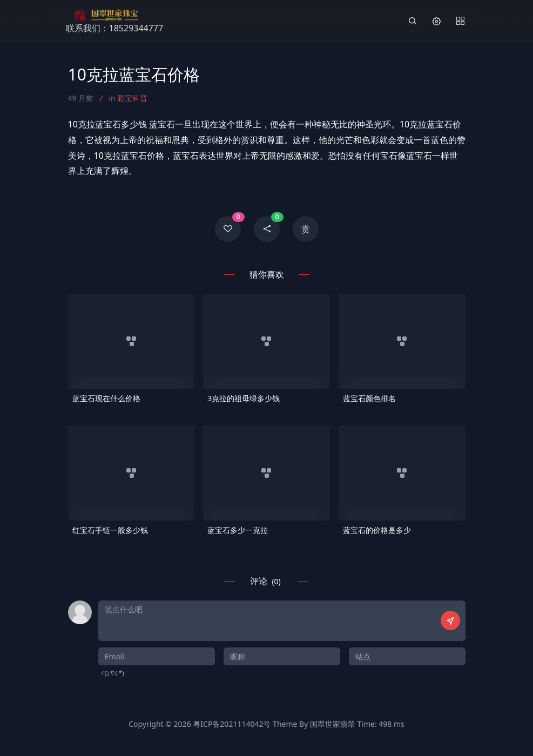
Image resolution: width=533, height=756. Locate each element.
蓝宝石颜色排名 (369, 398)
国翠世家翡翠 (333, 724)
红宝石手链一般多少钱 (110, 530)
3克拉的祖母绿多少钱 (244, 398)
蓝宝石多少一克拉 (238, 530)
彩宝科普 (132, 98)
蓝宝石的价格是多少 (377, 530)
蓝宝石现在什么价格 (106, 398)
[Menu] (460, 22)
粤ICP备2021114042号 (232, 724)
